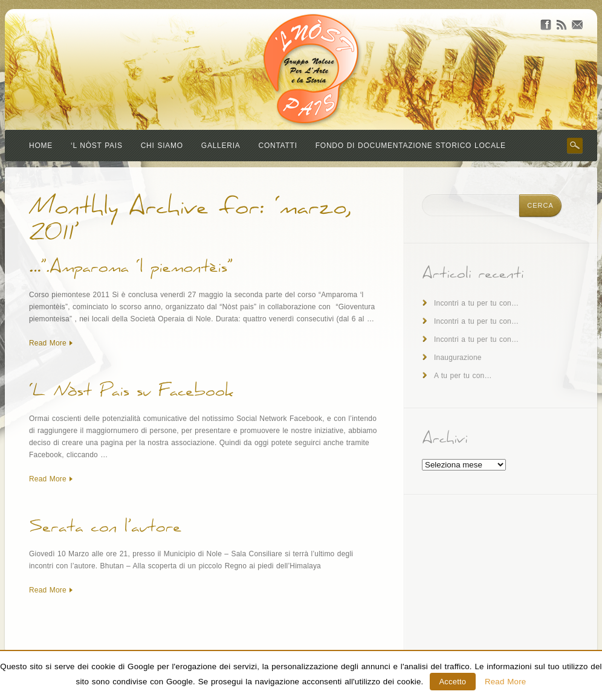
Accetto (453, 682)
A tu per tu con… (463, 376)
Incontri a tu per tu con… (476, 303)
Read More (48, 343)
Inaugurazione (458, 358)
